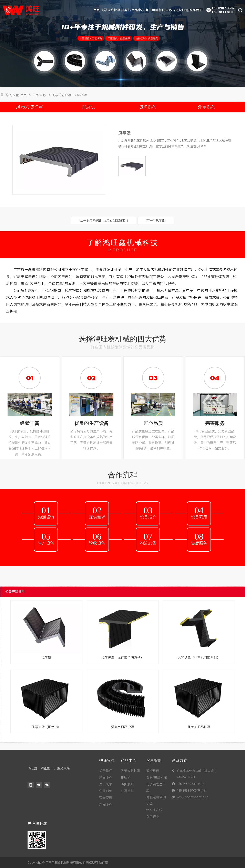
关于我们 (106, 771)
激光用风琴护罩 (123, 727)
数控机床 (153, 771)
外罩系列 (207, 107)
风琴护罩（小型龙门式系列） (199, 658)
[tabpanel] (122, 43)
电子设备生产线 (156, 787)
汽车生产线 (154, 810)
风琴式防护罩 (61, 95)
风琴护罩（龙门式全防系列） (123, 658)
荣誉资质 (106, 798)
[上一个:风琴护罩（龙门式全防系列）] (104, 221)
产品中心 (39, 95)
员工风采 (106, 784)
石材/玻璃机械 (156, 778)
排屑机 (89, 107)
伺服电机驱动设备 (156, 800)
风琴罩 (82, 95)
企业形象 (106, 791)
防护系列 (148, 107)
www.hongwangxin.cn (193, 797)
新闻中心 (106, 805)
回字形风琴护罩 (199, 727)
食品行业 (153, 817)
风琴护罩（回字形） (46, 727)
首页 (23, 95)
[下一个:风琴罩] (156, 221)
